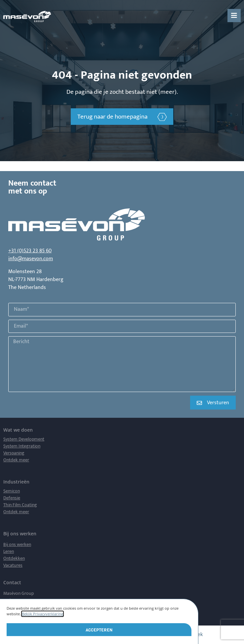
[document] (122, 322)
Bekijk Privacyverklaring (42, 614)
